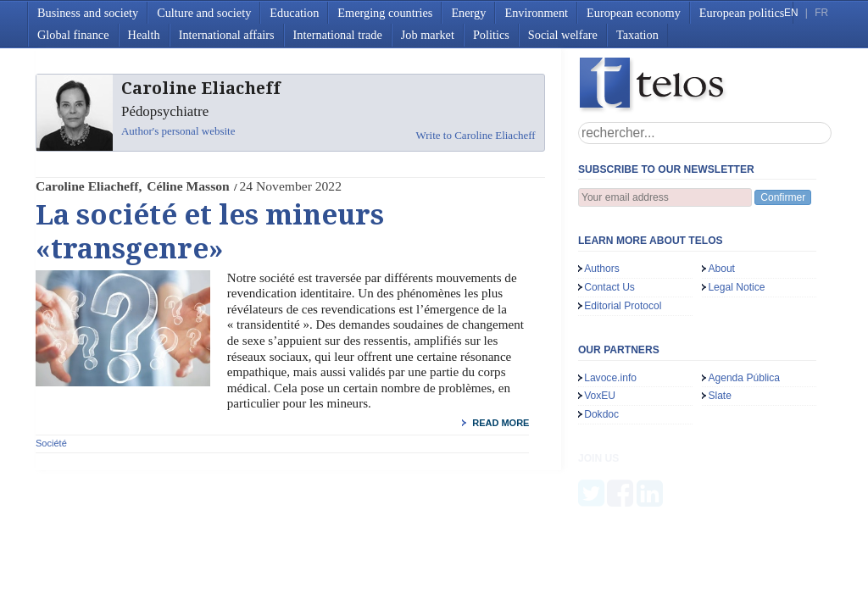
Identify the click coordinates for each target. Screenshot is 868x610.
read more (501, 423)
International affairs (227, 35)
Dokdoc (601, 414)
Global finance (73, 35)
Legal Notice (736, 287)
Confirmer (783, 197)
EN (791, 13)
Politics (491, 35)
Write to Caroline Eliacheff (476, 135)
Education (294, 13)
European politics (742, 13)
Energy (468, 13)
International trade (338, 35)
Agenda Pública (744, 378)
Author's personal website (178, 131)
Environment (536, 13)
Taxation (637, 35)
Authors (602, 269)
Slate (720, 396)
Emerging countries (385, 13)
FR (821, 13)
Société (51, 443)
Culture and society (204, 13)
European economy (634, 13)
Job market (428, 35)
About (721, 269)
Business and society (88, 13)
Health (144, 35)
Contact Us (609, 287)
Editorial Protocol (623, 306)
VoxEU (600, 396)
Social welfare (563, 35)
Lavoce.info (610, 378)
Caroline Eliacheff (87, 186)
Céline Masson (188, 186)
